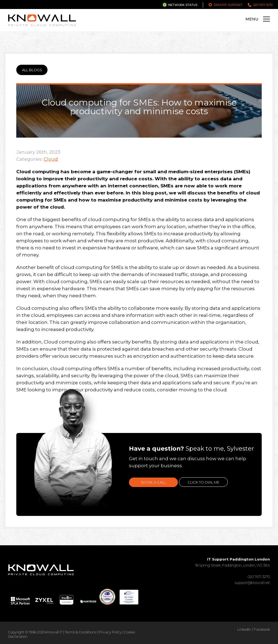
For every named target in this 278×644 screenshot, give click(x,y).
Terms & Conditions (80, 632)
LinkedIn (244, 629)
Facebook (262, 629)
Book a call (154, 482)
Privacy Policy (110, 632)
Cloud (51, 159)
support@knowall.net (252, 583)
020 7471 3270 (263, 5)
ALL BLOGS (32, 70)
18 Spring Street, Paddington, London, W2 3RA (233, 562)
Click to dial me (203, 482)
